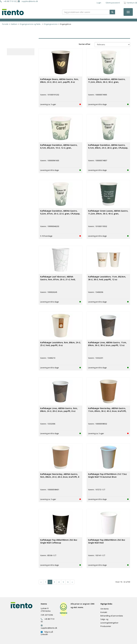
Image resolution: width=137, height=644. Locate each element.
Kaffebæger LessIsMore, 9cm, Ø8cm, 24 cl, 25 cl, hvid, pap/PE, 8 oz (60, 344)
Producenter (106, 626)
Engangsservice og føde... (31, 24)
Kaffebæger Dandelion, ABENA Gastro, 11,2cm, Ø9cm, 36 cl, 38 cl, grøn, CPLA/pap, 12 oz (107, 82)
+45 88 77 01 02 (8, 1)
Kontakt (104, 612)
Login (99, 3)
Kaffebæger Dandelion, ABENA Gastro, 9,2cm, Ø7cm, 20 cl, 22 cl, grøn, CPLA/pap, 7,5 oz (60, 214)
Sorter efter (85, 44)
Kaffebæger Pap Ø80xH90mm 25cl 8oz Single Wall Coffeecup (59, 541)
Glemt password (113, 3)
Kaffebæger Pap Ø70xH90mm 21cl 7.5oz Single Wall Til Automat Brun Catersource (107, 477)
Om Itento (105, 609)
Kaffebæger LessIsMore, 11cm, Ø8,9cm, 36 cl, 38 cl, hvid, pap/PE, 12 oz (107, 278)
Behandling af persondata (112, 616)
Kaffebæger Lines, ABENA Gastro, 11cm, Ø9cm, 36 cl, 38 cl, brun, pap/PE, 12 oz (107, 344)
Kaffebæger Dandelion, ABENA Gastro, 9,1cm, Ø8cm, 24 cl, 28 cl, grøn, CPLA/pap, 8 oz (108, 148)
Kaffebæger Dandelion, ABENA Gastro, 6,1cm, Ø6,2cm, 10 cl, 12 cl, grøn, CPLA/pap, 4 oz (59, 148)
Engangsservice (51, 24)
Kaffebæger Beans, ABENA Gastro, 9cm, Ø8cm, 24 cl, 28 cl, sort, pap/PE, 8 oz (59, 81)
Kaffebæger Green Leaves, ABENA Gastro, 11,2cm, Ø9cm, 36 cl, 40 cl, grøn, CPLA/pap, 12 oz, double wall (108, 214)
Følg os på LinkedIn (47, 633)
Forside (5, 24)
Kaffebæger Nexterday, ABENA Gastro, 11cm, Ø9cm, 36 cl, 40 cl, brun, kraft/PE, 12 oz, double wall (107, 411)
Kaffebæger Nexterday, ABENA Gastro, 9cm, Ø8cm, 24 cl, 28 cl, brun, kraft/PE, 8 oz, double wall (60, 477)
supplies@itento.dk (28, 1)
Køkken (14, 24)
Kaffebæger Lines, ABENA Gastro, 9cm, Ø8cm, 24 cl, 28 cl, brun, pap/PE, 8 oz (59, 410)
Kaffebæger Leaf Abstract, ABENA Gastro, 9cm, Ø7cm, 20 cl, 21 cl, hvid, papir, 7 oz (58, 279)
